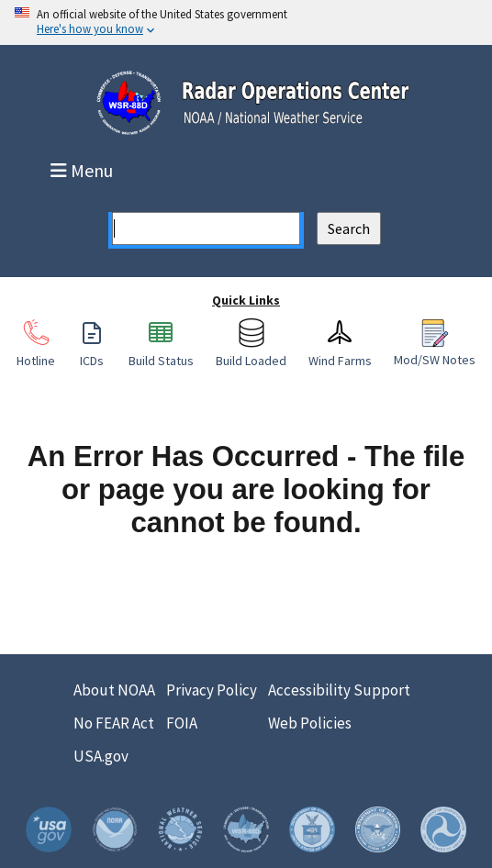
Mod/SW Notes (435, 351)
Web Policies (310, 723)
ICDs (92, 351)
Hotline (36, 351)
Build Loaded (251, 351)
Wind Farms (340, 351)
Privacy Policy (212, 690)
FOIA (182, 723)
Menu (84, 171)
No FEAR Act (114, 723)
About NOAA (114, 690)
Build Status (161, 351)
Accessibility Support (339, 690)
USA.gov (101, 756)
